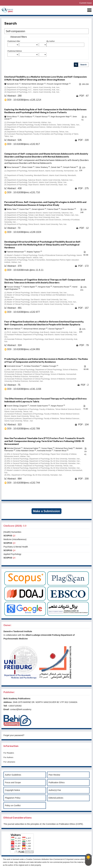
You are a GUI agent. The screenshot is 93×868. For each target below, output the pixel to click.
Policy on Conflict (13, 805)
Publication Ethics (57, 782)
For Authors (8, 757)
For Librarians (9, 762)
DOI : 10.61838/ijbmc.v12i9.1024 (24, 232)
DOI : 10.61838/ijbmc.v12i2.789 (24, 429)
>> (86, 495)
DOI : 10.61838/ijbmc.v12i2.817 (24, 144)
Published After (14, 41)
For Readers (9, 753)
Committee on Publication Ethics (61, 824)
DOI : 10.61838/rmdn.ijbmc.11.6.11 (25, 270)
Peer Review (54, 775)
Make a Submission (46, 511)
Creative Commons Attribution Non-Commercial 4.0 (46, 859)
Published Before (15, 51)
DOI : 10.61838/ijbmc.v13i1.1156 (24, 389)
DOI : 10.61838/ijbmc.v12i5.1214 (24, 100)
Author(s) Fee (55, 790)
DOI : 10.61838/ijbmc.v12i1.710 (24, 192)
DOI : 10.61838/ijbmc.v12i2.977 (24, 312)
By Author (51, 41)
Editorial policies (56, 798)
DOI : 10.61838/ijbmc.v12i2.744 (24, 483)
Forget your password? (14, 735)
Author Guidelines (13, 775)
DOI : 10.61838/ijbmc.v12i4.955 (24, 349)
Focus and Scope (13, 782)
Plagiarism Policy (13, 798)
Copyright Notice (12, 790)
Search (83, 65)
